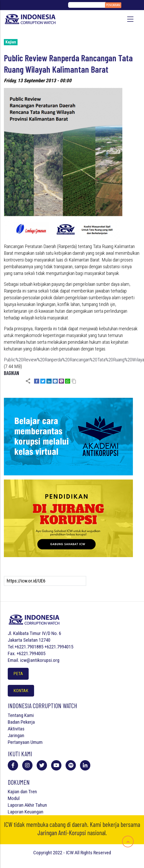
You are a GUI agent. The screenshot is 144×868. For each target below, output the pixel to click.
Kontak (21, 691)
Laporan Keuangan (26, 812)
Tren (33, 792)
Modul (14, 798)
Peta (18, 674)
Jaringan (16, 735)
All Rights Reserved (93, 853)
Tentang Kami (21, 715)
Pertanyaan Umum (25, 742)
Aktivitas (16, 729)
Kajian (11, 42)
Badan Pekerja (21, 722)
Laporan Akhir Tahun (27, 805)
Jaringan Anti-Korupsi (62, 833)
